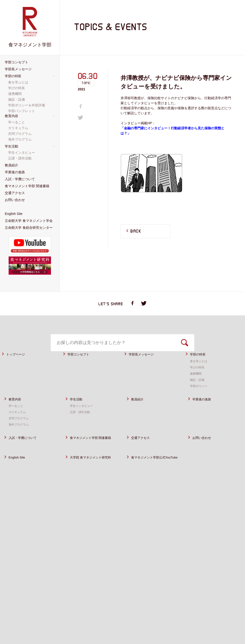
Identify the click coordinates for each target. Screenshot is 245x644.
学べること (17, 418)
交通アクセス (143, 450)
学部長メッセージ (145, 366)
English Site (19, 475)
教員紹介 (139, 411)
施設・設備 (198, 392)
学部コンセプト (82, 366)
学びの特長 (198, 379)
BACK (136, 231)
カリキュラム (19, 424)
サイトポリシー (139, 624)
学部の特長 (200, 366)
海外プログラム (20, 436)
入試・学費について (27, 450)
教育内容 (17, 411)
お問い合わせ (205, 450)
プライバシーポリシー (175, 624)
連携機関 (197, 385)
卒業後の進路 (205, 411)
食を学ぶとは (200, 373)
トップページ (18, 366)
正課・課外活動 (82, 424)
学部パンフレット (22, 111)
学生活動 (78, 411)
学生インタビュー (83, 418)
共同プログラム (20, 430)
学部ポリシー (200, 398)
